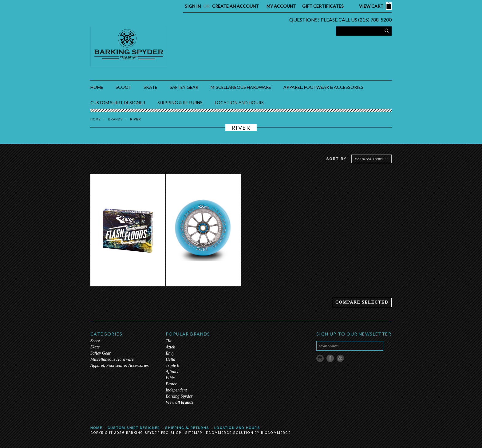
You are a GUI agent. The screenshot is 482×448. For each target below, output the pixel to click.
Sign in (193, 6)
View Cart (371, 6)
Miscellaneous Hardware (241, 87)
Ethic (170, 378)
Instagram (320, 358)
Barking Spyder (179, 396)
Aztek (170, 347)
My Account (281, 6)
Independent (176, 390)
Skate (150, 87)
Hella (170, 359)
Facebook (330, 358)
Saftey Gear (184, 87)
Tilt (169, 341)
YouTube (340, 358)
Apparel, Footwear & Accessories (323, 87)
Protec (171, 384)
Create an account (235, 6)
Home (96, 119)
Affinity (172, 372)
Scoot (123, 87)
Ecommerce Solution (230, 433)
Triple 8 (172, 365)
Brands (116, 119)
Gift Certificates (323, 6)
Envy (170, 353)
